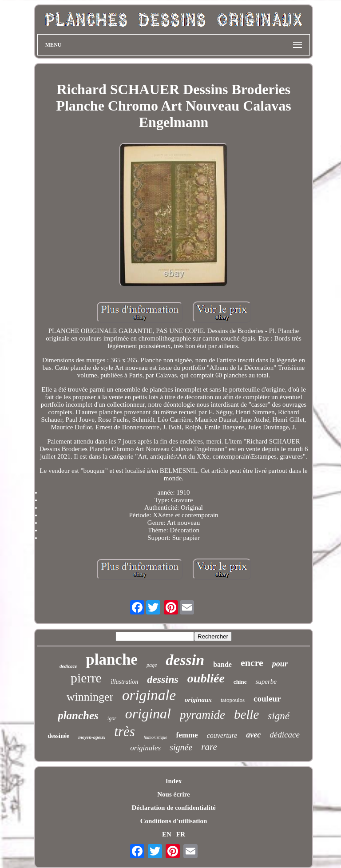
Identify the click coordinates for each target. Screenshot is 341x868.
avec (253, 735)
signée (181, 747)
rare (209, 747)
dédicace (285, 735)
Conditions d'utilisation (174, 821)
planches (78, 715)
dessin (185, 660)
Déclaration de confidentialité (173, 808)
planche (112, 660)
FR (181, 834)
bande (222, 664)
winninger (90, 697)
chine (240, 682)
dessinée (58, 736)
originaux (198, 700)
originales (145, 748)
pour (280, 664)
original (148, 713)
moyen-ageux (92, 737)
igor (112, 718)
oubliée (206, 678)
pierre (86, 678)
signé (279, 716)
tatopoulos (233, 700)
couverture (222, 735)
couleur (267, 699)
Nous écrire (173, 794)
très (125, 731)
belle (246, 714)
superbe (266, 682)
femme (187, 735)
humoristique (156, 737)
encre (252, 663)
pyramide (202, 715)
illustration (124, 682)
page (152, 665)
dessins (163, 679)
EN (167, 834)
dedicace (68, 666)
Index (174, 781)
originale (149, 695)
